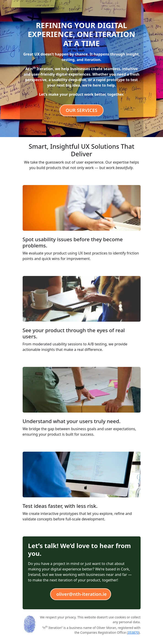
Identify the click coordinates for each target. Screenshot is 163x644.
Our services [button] (81, 110)
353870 (133, 632)
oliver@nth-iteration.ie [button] (81, 594)
